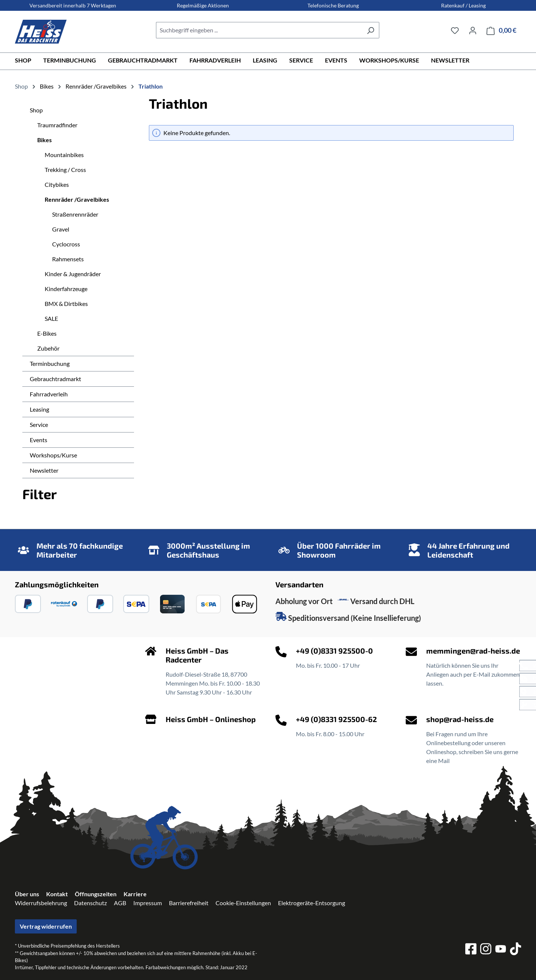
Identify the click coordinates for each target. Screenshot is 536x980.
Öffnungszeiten (96, 894)
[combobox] (259, 30)
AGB (120, 903)
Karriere (135, 894)
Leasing (39, 409)
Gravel (61, 229)
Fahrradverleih (49, 394)
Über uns (27, 894)
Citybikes (57, 184)
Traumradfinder (57, 125)
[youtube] (501, 950)
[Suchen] (371, 30)
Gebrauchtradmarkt (55, 379)
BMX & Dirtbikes (66, 304)
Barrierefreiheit (189, 903)
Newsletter (44, 470)
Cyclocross (66, 244)
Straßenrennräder (75, 214)
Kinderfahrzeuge (66, 289)
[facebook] (471, 950)
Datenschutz (90, 903)
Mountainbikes (64, 155)
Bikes (44, 140)
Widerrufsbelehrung (41, 903)
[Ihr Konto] (473, 30)
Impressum (148, 903)
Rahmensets (68, 259)
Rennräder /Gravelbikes (77, 199)
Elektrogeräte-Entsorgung (312, 903)
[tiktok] (516, 950)
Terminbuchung (50, 363)
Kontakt (57, 894)
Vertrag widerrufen (46, 926)
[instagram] (486, 950)
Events (39, 440)
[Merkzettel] (455, 30)
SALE (51, 318)
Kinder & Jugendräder (73, 274)
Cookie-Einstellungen (243, 903)
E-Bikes (47, 333)
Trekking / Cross (65, 170)
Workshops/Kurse (53, 455)
